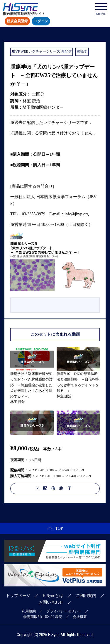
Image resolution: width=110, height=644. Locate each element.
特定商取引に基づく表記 (43, 617)
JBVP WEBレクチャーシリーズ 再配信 (42, 51)
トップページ (18, 596)
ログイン (41, 21)
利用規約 (29, 611)
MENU (101, 9)
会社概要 (80, 617)
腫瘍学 (82, 51)
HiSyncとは (53, 596)
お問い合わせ (51, 602)
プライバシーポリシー (64, 611)
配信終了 (56, 488)
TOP (55, 528)
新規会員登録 (17, 21)
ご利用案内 (86, 596)
